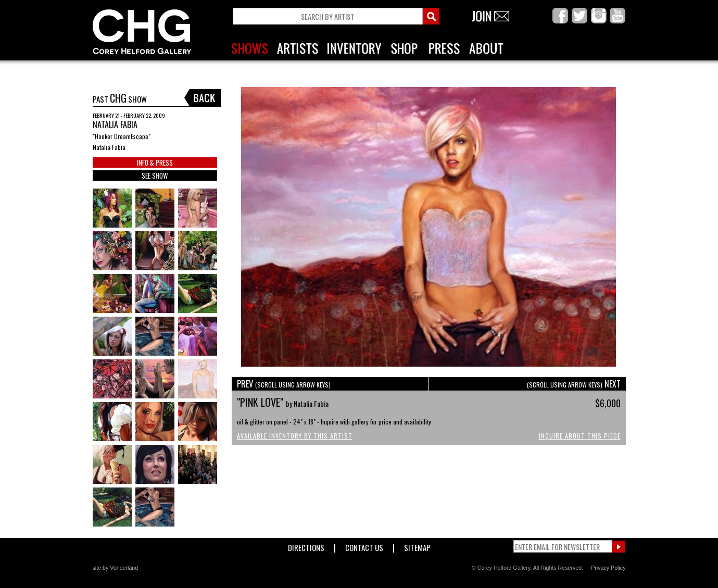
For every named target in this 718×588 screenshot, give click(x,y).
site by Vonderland (116, 568)
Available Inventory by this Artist (295, 436)
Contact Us (364, 546)
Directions (306, 546)
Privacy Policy (608, 568)
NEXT (574, 384)
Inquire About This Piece (580, 436)
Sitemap (417, 546)
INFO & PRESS (155, 162)
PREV (284, 384)
